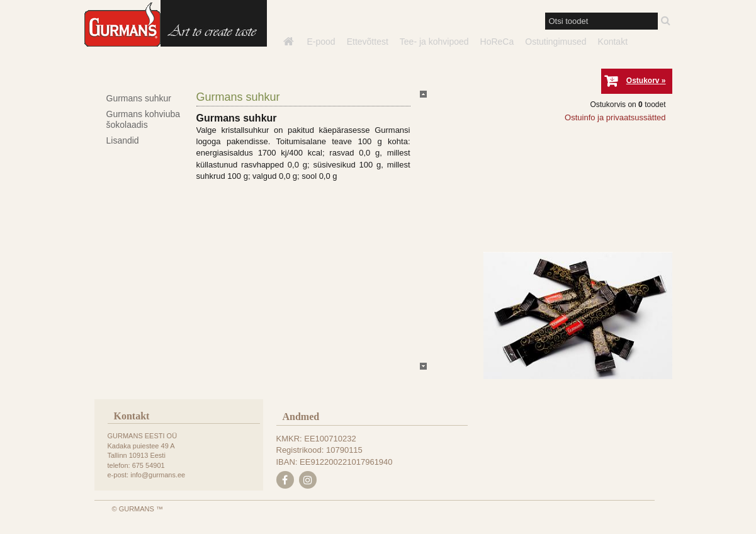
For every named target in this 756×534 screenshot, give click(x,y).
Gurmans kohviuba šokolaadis (144, 119)
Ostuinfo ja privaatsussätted (615, 117)
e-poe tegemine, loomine (63, 534)
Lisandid (123, 140)
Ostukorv (643, 81)
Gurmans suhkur (139, 98)
